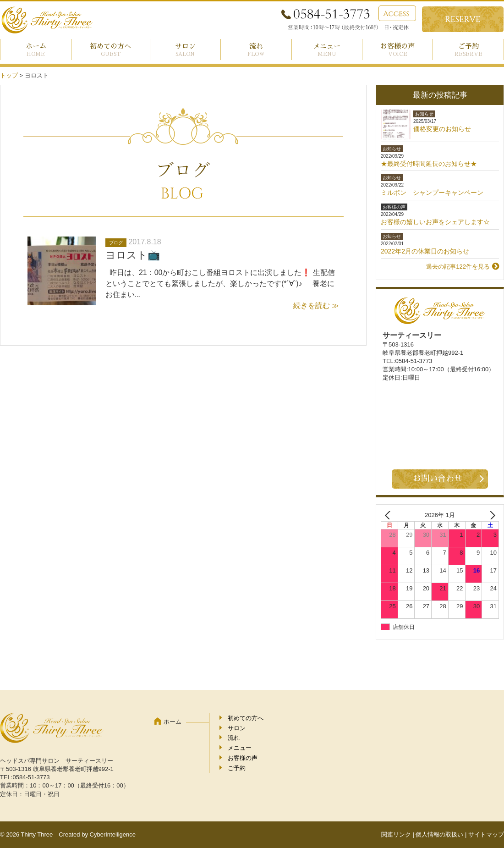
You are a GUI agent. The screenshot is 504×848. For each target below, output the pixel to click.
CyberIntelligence (113, 834)
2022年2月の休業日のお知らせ (425, 251)
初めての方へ (110, 46)
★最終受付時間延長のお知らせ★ (429, 164)
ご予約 (468, 46)
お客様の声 (397, 46)
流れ (256, 46)
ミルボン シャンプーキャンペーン (432, 193)
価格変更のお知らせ (442, 129)
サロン (185, 46)
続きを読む (312, 306)
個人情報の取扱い (439, 834)
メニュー (327, 46)
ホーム (36, 46)
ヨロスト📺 (133, 255)
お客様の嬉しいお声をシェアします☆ (435, 222)
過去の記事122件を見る (458, 267)
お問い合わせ (438, 479)
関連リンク (396, 834)
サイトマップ (486, 834)
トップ (9, 75)
